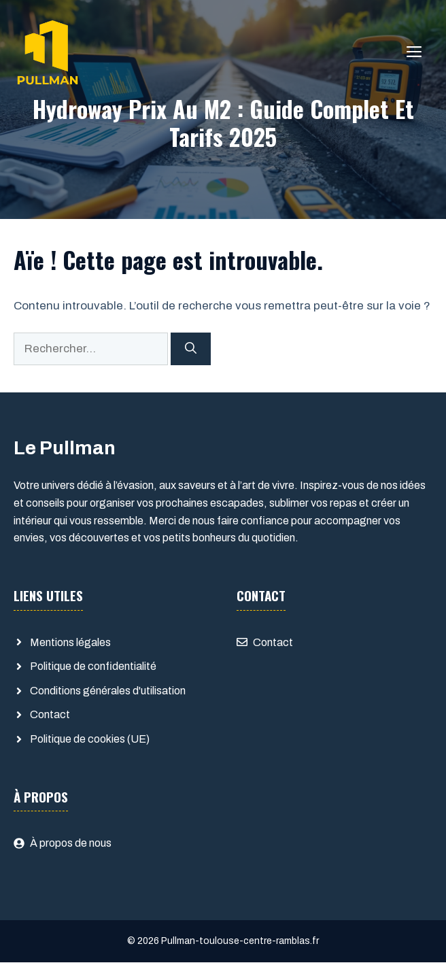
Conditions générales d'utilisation (108, 691)
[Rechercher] (191, 349)
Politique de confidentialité (93, 666)
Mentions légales (70, 642)
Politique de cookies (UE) (90, 739)
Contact (50, 714)
